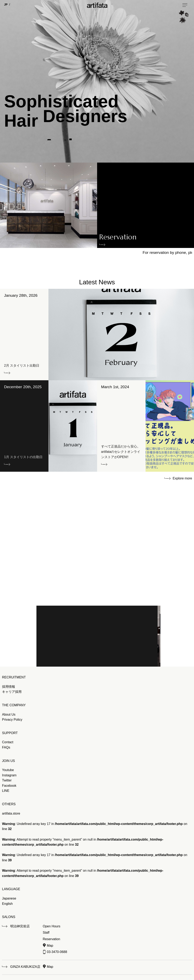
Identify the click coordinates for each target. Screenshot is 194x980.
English (7, 904)
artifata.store (11, 813)
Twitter (7, 780)
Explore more (182, 478)
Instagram (9, 775)
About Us (9, 714)
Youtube (8, 770)
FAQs (6, 747)
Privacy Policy (12, 720)
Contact (8, 742)
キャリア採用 (12, 692)
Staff (46, 933)
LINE (6, 791)
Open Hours (52, 926)
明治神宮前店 (20, 926)
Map (50, 946)
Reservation (118, 238)
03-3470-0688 (57, 952)
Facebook (9, 786)
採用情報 (9, 687)
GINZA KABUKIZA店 (25, 967)
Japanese (9, 898)
